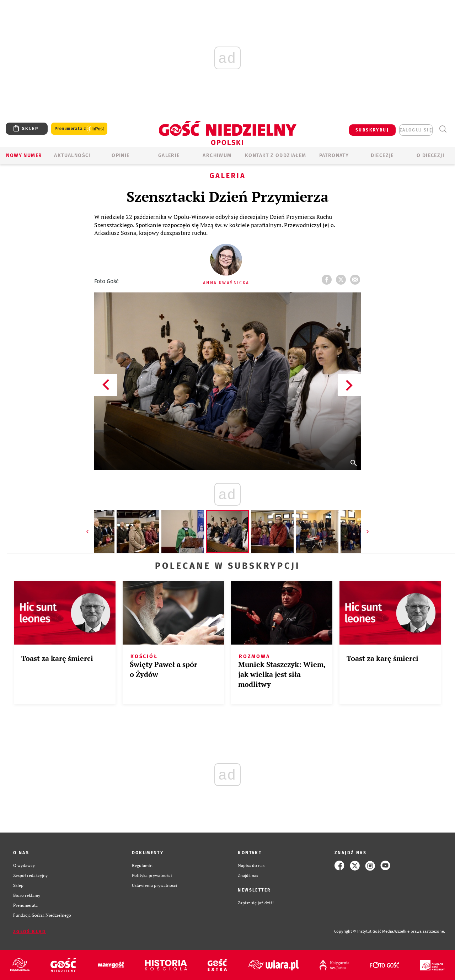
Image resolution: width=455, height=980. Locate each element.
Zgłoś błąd (30, 932)
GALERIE (169, 155)
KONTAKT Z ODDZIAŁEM (276, 155)
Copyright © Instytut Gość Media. (364, 931)
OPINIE (121, 155)
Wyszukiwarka (443, 129)
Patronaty (334, 155)
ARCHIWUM (217, 155)
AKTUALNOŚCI (72, 155)
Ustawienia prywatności (155, 885)
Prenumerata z (79, 129)
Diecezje (382, 155)
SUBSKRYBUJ (372, 130)
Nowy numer (24, 155)
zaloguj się (416, 130)
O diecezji (430, 155)
